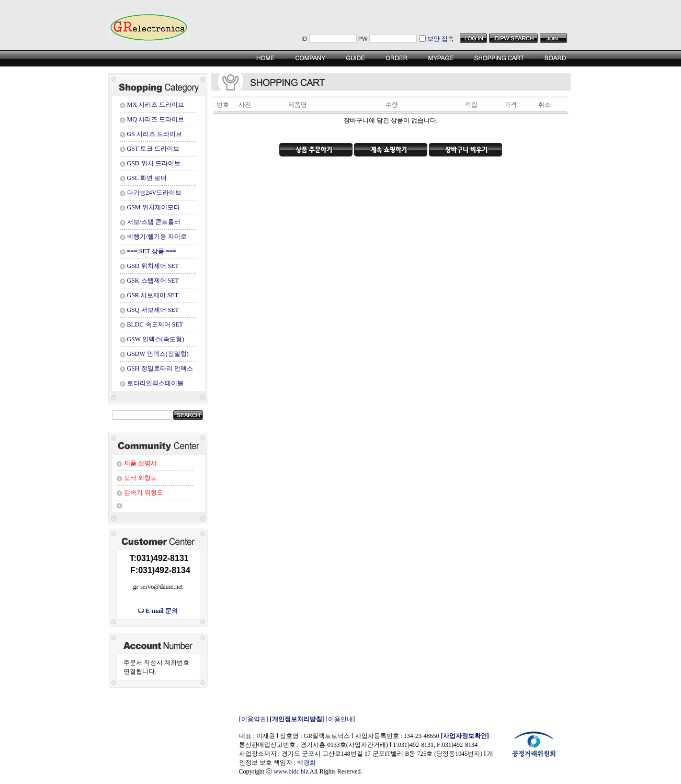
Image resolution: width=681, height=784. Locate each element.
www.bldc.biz (291, 771)
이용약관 (254, 719)
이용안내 (340, 719)
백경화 (307, 763)
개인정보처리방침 (297, 719)
